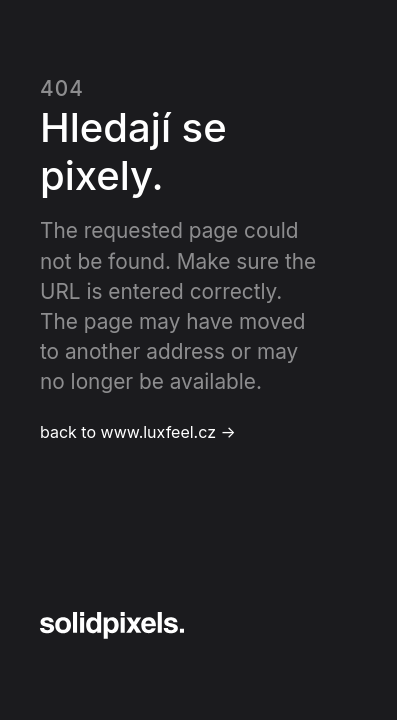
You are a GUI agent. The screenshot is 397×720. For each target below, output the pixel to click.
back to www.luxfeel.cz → (138, 432)
